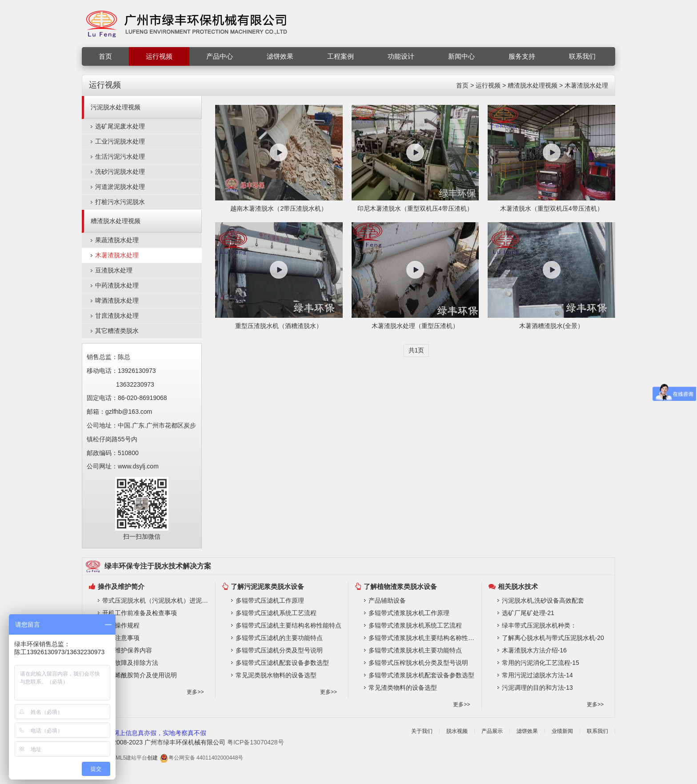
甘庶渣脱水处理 (117, 316)
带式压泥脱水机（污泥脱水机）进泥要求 (156, 600)
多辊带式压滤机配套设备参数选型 (282, 663)
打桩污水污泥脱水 (120, 202)
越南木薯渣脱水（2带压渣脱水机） (279, 208)
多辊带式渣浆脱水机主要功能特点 (415, 650)
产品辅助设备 (387, 600)
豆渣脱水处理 (114, 270)
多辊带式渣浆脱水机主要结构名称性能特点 (423, 638)
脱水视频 (457, 731)
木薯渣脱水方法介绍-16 (534, 650)
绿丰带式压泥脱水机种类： (539, 625)
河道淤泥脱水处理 (120, 187)
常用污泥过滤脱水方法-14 (537, 675)
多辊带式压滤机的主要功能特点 (279, 638)
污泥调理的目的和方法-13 (537, 688)
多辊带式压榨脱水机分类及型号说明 (418, 663)
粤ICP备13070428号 (256, 742)
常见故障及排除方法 (130, 663)
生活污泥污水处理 (120, 156)
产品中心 (220, 56)
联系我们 (582, 56)
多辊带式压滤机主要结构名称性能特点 (288, 625)
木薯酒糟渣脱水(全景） (551, 326)
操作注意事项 (121, 638)
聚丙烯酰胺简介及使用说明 (140, 675)
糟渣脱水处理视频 (533, 85)
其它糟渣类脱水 (117, 331)
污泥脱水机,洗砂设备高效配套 (543, 600)
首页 (105, 56)
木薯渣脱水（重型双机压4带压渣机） (552, 208)
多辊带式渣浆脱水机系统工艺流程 (415, 625)
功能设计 (401, 56)
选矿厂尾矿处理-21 (528, 613)
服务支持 (522, 56)
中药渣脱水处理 (117, 285)
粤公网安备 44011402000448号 (202, 758)
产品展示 (492, 731)
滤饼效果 (280, 56)
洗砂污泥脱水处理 (120, 172)
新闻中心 (461, 56)
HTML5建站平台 (128, 758)
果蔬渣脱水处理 (117, 240)
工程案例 (340, 56)
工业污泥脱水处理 (120, 141)
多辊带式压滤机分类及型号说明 (279, 650)
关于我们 (422, 731)
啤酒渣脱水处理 (117, 300)
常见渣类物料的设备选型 (403, 688)
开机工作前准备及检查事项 (140, 613)
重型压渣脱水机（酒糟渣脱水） (279, 326)
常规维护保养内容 (127, 650)
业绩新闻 (562, 731)
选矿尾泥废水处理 (120, 126)
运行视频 (159, 56)
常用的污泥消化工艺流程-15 (541, 663)
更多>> (195, 692)
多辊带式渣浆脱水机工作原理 (409, 613)
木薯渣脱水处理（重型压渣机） (415, 326)
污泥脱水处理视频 (116, 107)
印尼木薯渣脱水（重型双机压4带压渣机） (415, 208)
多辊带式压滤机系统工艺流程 (276, 613)
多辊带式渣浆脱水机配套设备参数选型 (421, 675)
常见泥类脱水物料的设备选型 (276, 675)
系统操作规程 (121, 625)
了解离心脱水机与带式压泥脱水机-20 (553, 638)
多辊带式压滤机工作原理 (270, 600)
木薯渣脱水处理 (586, 85)
